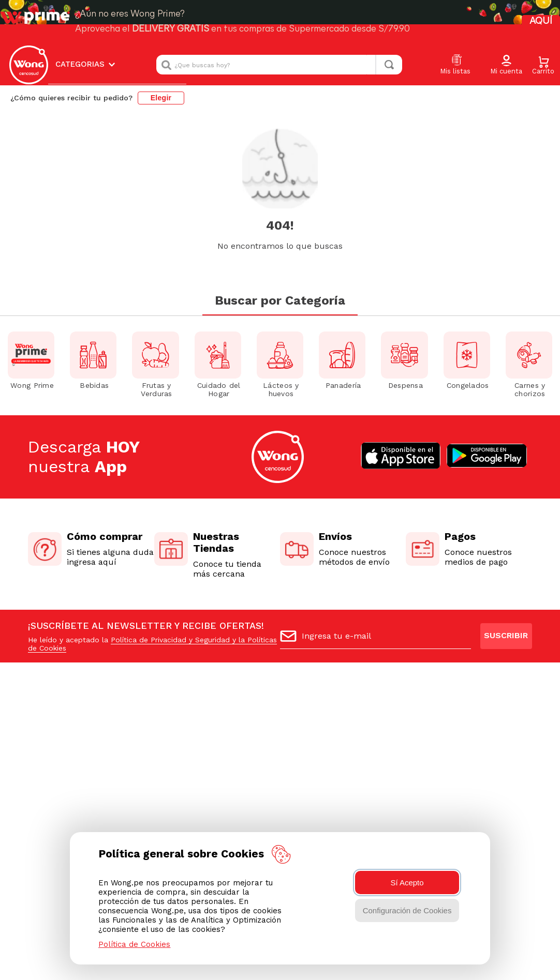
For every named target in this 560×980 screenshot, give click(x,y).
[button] (506, 65)
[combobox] (279, 65)
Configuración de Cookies (407, 910)
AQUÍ (541, 21)
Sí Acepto (407, 883)
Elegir (161, 98)
